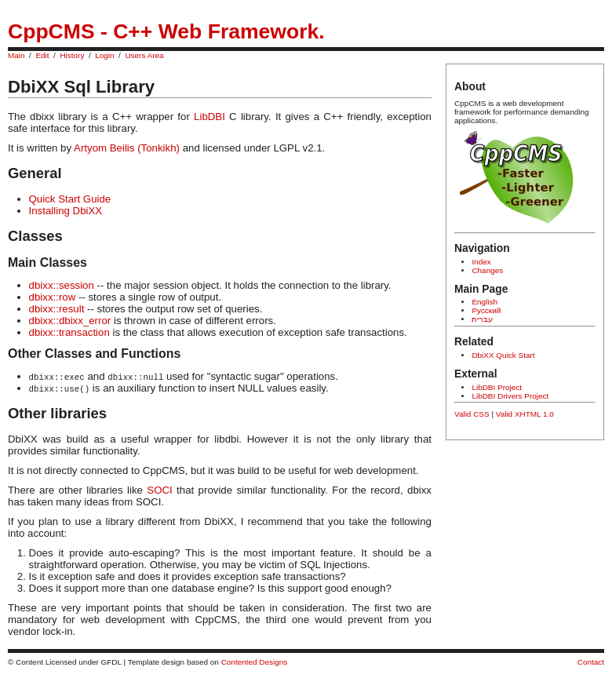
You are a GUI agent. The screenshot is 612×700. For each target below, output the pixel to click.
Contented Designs (255, 662)
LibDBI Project (497, 387)
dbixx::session (62, 285)
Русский (486, 310)
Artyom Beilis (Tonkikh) (127, 148)
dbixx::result (57, 309)
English (484, 302)
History (72, 55)
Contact (591, 662)
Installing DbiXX (66, 211)
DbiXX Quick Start (503, 355)
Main (16, 55)
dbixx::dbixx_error (70, 321)
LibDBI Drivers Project (510, 396)
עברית (482, 319)
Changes (487, 270)
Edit (42, 55)
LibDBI (209, 117)
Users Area (144, 55)
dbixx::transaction (69, 332)
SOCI (159, 490)
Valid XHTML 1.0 (525, 414)
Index (481, 262)
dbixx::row (53, 297)
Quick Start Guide (70, 199)
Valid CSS (472, 414)
